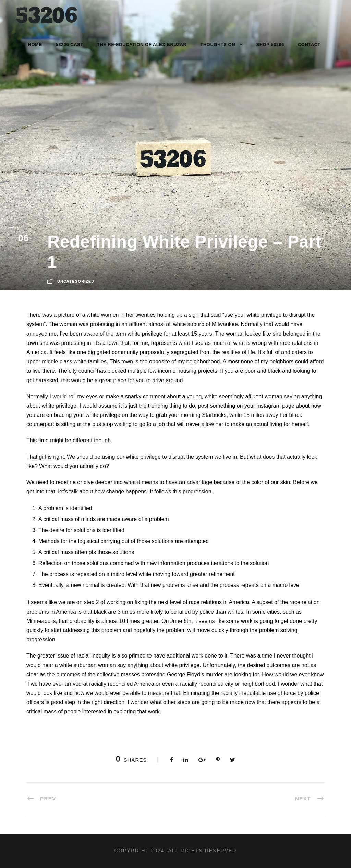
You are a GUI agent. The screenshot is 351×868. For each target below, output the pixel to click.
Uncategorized (76, 281)
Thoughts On (218, 44)
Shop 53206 (270, 44)
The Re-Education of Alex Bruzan (142, 44)
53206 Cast (70, 44)
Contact (309, 44)
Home (35, 44)
